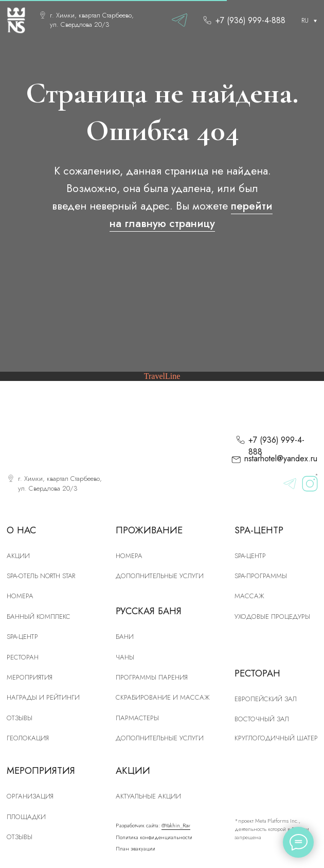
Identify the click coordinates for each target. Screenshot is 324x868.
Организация (30, 796)
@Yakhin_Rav (176, 826)
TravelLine (162, 376)
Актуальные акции (148, 796)
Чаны (125, 657)
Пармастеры (137, 718)
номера (20, 596)
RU (305, 20)
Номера (129, 556)
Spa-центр (250, 556)
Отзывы (20, 718)
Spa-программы (261, 576)
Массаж (249, 596)
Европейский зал (266, 699)
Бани (125, 637)
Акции (18, 556)
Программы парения (152, 677)
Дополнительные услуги (160, 576)
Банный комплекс (39, 617)
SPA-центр (22, 637)
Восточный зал (262, 719)
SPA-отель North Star (41, 576)
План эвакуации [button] (136, 849)
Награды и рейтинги (43, 697)
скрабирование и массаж (163, 697)
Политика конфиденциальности (154, 837)
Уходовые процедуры (272, 617)
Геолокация (28, 738)
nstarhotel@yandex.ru (281, 458)
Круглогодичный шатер (276, 738)
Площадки (26, 817)
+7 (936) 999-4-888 (250, 20)
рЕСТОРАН (23, 657)
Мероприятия (30, 677)
